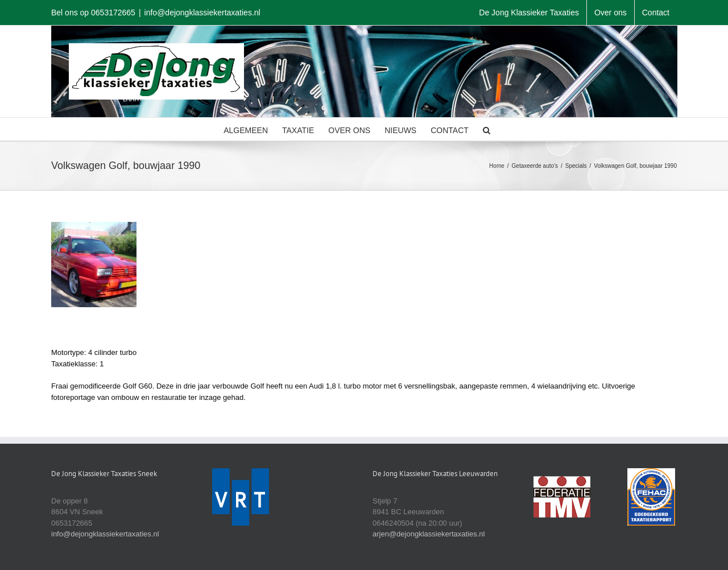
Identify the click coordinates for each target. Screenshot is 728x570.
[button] (487, 129)
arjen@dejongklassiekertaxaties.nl (429, 534)
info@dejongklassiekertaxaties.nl (202, 13)
